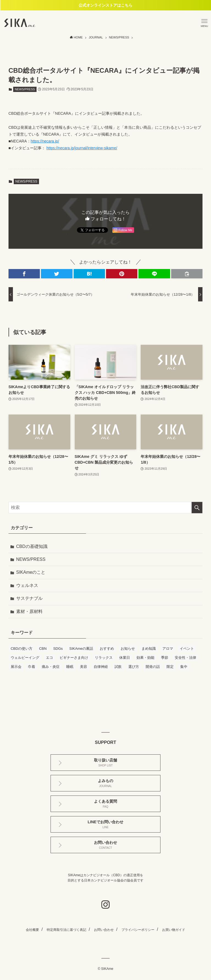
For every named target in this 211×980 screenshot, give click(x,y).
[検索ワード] (106, 508)
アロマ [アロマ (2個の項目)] (168, 649)
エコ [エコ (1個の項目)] (49, 658)
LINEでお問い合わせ (105, 824)
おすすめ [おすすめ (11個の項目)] (107, 649)
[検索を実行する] (197, 508)
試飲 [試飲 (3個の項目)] (118, 667)
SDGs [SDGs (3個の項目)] (58, 649)
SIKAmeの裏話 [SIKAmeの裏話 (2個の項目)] (81, 649)
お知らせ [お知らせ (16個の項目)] (128, 649)
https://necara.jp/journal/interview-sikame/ (82, 148)
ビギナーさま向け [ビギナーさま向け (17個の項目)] (74, 658)
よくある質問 (105, 804)
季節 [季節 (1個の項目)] (165, 658)
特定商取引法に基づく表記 (66, 930)
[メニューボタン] (204, 23)
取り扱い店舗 (105, 762)
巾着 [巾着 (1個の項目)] (32, 667)
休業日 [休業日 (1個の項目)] (125, 658)
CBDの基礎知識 (32, 546)
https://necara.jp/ (45, 141)
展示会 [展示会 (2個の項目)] (16, 667)
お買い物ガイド (174, 930)
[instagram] (105, 905)
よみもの (105, 783)
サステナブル (29, 598)
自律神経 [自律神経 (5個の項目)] (101, 667)
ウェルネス (27, 585)
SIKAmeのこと (31, 572)
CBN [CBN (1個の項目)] (43, 649)
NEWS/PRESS (25, 89)
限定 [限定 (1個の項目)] (170, 667)
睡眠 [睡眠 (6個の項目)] (70, 667)
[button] (24, 274)
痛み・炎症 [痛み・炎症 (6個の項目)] (51, 667)
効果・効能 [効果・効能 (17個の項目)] (145, 658)
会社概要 (32, 930)
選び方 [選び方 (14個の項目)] (134, 667)
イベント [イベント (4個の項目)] (187, 649)
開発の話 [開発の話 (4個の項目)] (153, 667)
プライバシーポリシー (138, 930)
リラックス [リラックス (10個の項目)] (104, 658)
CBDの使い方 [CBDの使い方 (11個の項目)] (22, 649)
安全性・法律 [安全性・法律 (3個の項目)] (185, 658)
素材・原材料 (29, 611)
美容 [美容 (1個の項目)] (84, 667)
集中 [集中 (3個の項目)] (184, 667)
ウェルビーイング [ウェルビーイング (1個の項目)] (25, 658)
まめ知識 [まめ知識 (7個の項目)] (149, 649)
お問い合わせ (105, 845)
